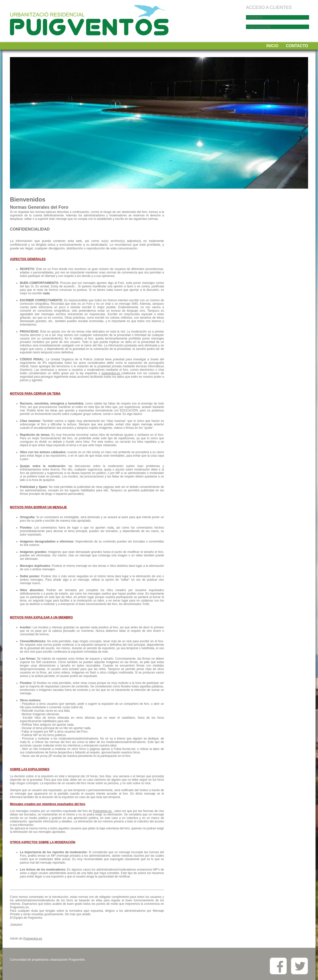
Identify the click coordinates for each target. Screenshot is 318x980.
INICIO (272, 46)
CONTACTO (297, 46)
